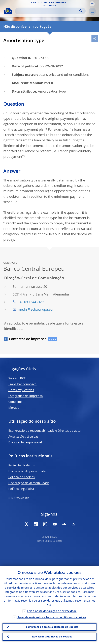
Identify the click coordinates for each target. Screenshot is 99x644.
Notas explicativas (21, 390)
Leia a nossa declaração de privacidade (52, 611)
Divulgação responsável (25, 442)
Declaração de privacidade (27, 471)
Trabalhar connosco (22, 384)
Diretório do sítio (20, 498)
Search (81, 11)
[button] (92, 4)
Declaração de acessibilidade (29, 483)
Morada (14, 408)
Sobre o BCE (17, 378)
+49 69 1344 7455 (31, 302)
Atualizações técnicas (23, 436)
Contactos (15, 402)
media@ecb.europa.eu (35, 309)
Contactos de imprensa (28, 339)
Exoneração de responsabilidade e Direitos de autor (45, 431)
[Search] (48, 11)
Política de (22, 477)
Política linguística (21, 489)
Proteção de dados (22, 465)
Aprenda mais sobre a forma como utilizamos (52, 617)
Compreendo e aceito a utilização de (52, 627)
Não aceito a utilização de (52, 637)
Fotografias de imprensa (26, 396)
